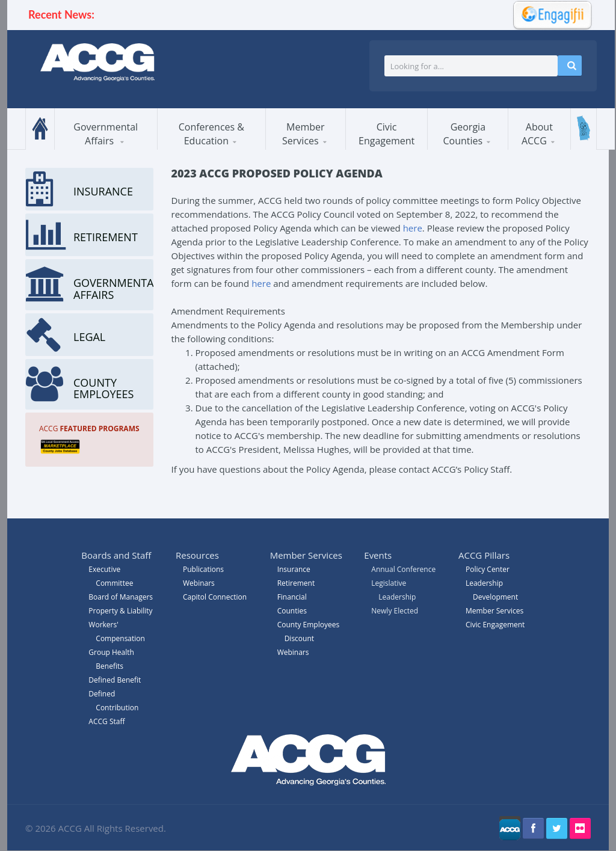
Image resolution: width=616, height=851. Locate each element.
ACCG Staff (106, 721)
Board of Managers (121, 597)
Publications (203, 569)
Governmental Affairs (106, 134)
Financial (292, 597)
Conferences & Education (211, 134)
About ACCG (537, 134)
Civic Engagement (387, 134)
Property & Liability (120, 611)
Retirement (296, 583)
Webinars (293, 652)
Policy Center (488, 569)
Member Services (303, 134)
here (413, 228)
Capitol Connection (215, 597)
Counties (292, 611)
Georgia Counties (464, 134)
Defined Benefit (115, 680)
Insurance (294, 569)
